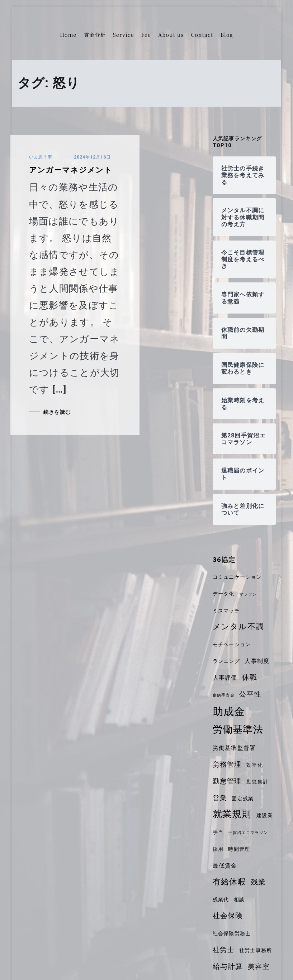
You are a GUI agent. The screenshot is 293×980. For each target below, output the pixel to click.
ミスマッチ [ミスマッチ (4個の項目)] (226, 611)
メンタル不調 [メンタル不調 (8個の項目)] (238, 627)
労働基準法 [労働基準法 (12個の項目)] (238, 729)
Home (68, 35)
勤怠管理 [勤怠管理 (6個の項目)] (227, 781)
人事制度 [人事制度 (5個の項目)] (257, 661)
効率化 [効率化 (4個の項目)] (255, 765)
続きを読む (57, 412)
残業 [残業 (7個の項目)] (258, 882)
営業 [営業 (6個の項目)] (220, 798)
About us (171, 35)
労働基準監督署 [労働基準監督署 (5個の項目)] (234, 748)
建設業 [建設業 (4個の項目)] (265, 815)
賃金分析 (95, 35)
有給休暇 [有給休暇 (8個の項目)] (229, 882)
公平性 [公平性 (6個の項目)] (250, 694)
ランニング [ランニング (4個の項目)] (226, 661)
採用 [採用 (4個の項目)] (218, 849)
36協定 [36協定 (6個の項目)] (224, 560)
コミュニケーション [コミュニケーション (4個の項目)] (237, 577)
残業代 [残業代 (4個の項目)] (221, 899)
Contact (202, 35)
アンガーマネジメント (71, 170)
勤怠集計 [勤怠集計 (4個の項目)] (257, 782)
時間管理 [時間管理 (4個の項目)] (239, 849)
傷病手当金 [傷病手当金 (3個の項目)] (224, 695)
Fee (146, 35)
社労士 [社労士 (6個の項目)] (224, 950)
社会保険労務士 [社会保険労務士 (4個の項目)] (232, 933)
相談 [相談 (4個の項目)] (239, 899)
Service (124, 35)
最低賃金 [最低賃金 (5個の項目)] (225, 866)
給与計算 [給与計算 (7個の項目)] (228, 966)
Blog (226, 35)
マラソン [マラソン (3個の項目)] (248, 594)
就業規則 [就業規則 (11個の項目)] (232, 814)
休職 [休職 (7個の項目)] (250, 677)
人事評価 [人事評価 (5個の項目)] (225, 678)
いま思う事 (41, 157)
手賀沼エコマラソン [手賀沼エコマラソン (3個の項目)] (248, 833)
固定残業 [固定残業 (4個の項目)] (243, 799)
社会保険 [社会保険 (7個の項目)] (228, 916)
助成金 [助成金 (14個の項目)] (229, 712)
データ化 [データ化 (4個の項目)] (224, 594)
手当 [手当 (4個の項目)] (218, 832)
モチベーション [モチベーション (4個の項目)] (232, 644)
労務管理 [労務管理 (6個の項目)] (227, 765)
